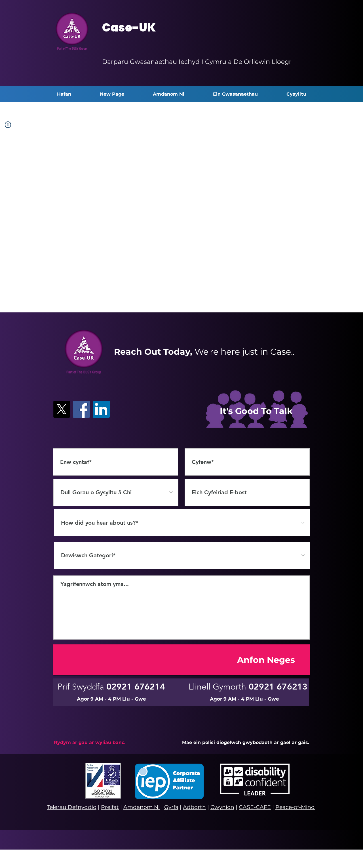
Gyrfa (171, 807)
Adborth (194, 807)
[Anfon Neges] (181, 660)
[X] (62, 409)
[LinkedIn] (101, 409)
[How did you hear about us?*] (182, 523)
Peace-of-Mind (295, 807)
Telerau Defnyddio (72, 807)
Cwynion (222, 807)
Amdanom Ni (142, 807)
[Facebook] (81, 409)
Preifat (110, 807)
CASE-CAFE (255, 807)
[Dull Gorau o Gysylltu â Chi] (116, 492)
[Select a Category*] (182, 555)
